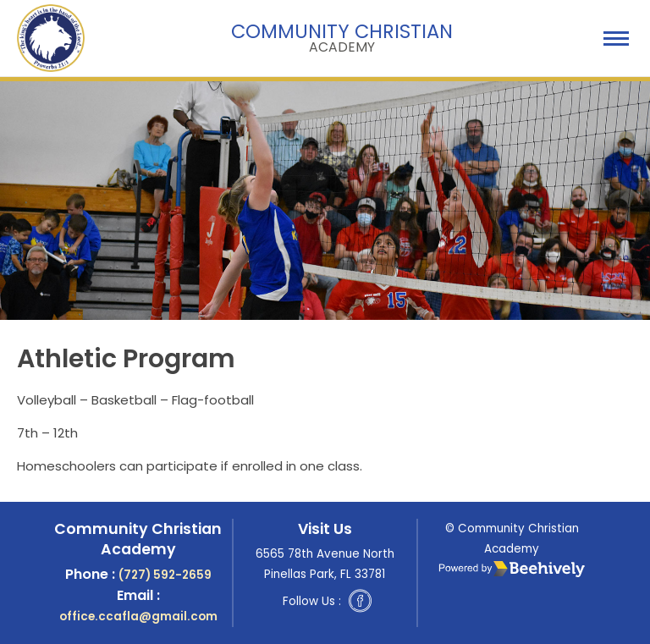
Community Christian (342, 36)
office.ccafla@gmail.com (138, 616)
